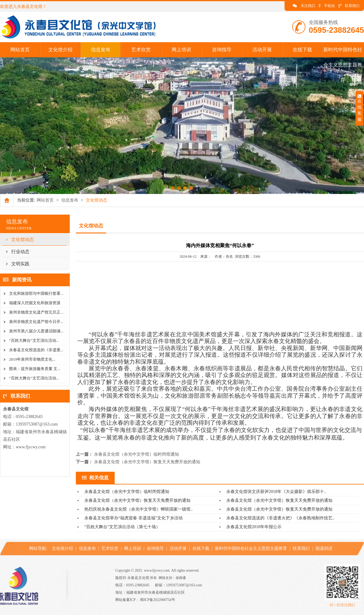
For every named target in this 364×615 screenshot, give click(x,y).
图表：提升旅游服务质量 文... (35, 369)
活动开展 (262, 50)
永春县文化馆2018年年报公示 (254, 527)
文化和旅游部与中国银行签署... (36, 293)
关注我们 (304, 6)
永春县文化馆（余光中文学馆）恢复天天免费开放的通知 (147, 462)
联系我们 (349, 6)
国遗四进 (324, 542)
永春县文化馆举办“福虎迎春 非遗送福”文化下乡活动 (133, 518)
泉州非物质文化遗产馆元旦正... (36, 312)
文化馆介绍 (60, 50)
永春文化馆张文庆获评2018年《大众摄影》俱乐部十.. (276, 492)
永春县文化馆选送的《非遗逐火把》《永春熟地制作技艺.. (280, 518)
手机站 (327, 6)
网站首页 (20, 50)
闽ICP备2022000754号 (175, 594)
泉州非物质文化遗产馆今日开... (36, 322)
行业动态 (18, 252)
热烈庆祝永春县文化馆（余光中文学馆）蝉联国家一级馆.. (138, 509)
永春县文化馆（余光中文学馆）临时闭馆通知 (136, 454)
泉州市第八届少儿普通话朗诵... (36, 331)
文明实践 (18, 264)
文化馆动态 (20, 240)
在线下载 (302, 50)
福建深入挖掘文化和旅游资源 (35, 303)
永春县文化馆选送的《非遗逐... (36, 350)
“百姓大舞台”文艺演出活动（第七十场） (122, 527)
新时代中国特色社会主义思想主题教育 (343, 65)
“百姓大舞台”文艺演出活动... (34, 340)
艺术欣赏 (141, 50)
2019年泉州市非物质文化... (32, 359)
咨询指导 (222, 50)
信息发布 (101, 50)
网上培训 (181, 50)
